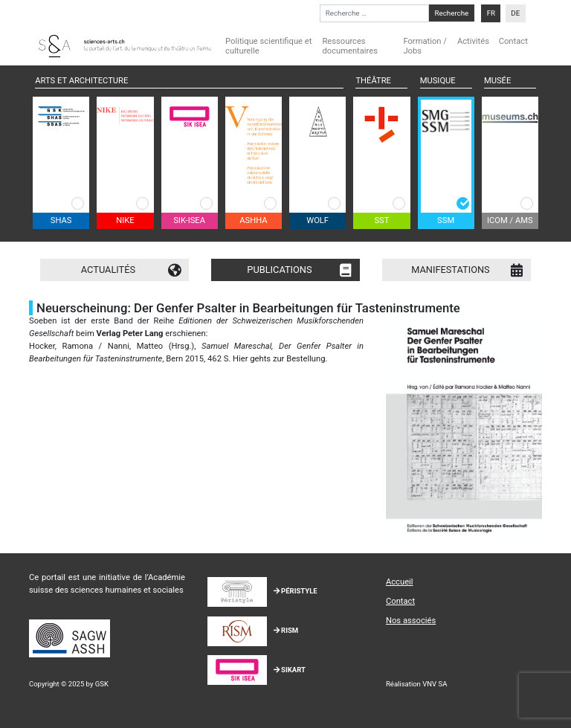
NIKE (125, 220)
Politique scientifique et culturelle (268, 46)
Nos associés (411, 621)
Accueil (400, 582)
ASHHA (253, 220)
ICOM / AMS (510, 220)
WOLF (317, 220)
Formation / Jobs (425, 46)
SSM (446, 220)
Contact (513, 41)
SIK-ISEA (189, 220)
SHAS (61, 220)
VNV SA (435, 684)
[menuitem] (491, 13)
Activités (473, 41)
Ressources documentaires (350, 46)
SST (381, 220)
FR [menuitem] (491, 13)
